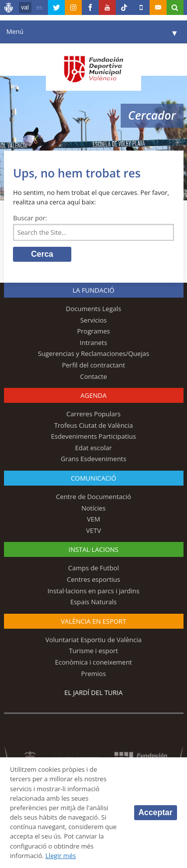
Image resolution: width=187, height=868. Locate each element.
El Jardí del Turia (93, 693)
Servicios (93, 320)
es (40, 7)
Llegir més (61, 856)
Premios (94, 674)
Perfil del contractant (93, 365)
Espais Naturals (93, 602)
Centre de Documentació (93, 497)
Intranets (93, 343)
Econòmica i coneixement (93, 662)
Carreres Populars (93, 414)
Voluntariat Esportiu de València (93, 640)
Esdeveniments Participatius (93, 436)
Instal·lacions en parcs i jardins (93, 591)
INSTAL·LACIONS (94, 549)
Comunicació (93, 478)
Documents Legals (93, 309)
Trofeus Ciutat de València (94, 425)
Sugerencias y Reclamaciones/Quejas (93, 353)
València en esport (93, 621)
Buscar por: (30, 218)
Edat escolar (94, 448)
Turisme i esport (93, 651)
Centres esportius (93, 579)
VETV (94, 530)
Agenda (93, 395)
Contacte (94, 376)
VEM (93, 519)
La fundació (94, 290)
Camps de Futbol (94, 568)
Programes (93, 331)
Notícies (93, 508)
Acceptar (156, 812)
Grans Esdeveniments (93, 459)
